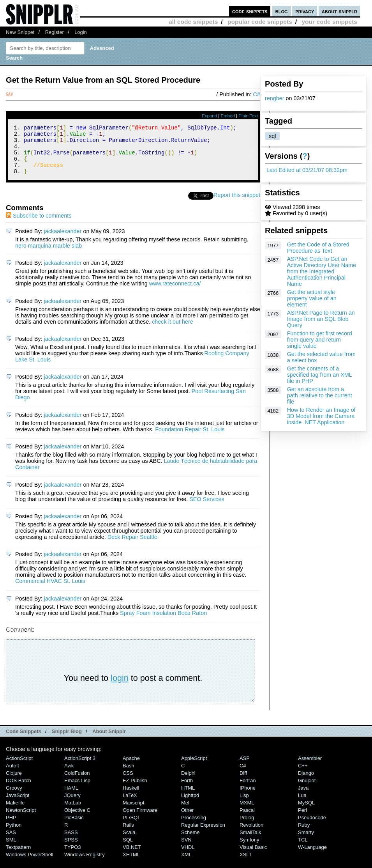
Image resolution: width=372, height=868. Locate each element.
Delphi (188, 782)
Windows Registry (85, 864)
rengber (275, 98)
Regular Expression (203, 834)
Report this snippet (237, 204)
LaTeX (130, 805)
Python (14, 834)
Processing (194, 827)
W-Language (312, 856)
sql (272, 136)
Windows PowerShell (30, 864)
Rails (128, 834)
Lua (302, 805)
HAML (71, 797)
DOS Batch (19, 790)
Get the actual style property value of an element (312, 298)
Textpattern (18, 856)
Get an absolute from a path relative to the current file (320, 395)
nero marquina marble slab (48, 255)
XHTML (131, 864)
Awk (69, 775)
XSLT (246, 864)
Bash (129, 775)
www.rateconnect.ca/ (175, 293)
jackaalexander (63, 241)
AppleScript (194, 768)
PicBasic (74, 827)
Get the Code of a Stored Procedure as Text (318, 248)
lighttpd (190, 805)
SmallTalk (250, 842)
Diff (243, 782)
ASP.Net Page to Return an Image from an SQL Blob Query (321, 319)
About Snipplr (109, 741)
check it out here (173, 331)
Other (187, 819)
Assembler (310, 768)
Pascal (247, 819)
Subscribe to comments (39, 225)
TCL (303, 849)
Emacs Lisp (77, 790)
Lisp (244, 805)
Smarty (306, 842)
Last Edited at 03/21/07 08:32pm (307, 170)
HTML (188, 797)
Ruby (304, 834)
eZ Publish (135, 790)
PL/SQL (131, 827)
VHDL (188, 856)
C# (257, 94)
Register (55, 32)
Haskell (131, 797)
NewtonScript (21, 819)
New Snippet (20, 32)
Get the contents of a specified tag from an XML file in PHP (320, 375)
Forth (187, 790)
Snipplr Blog (67, 741)
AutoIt (12, 775)
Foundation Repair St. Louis (190, 439)
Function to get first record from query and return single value (320, 340)
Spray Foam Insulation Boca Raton (163, 622)
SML (11, 849)
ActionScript (19, 768)
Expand (209, 116)
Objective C (77, 819)
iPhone (248, 797)
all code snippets (193, 22)
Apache (131, 768)
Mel (185, 812)
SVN (186, 849)
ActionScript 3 (80, 768)
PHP (11, 827)
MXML (247, 812)
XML (186, 864)
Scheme (190, 842)
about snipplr (339, 11)
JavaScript (18, 805)
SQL (128, 849)
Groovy (14, 797)
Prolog (247, 827)
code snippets (250, 11)
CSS (128, 782)
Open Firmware (140, 819)
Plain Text (248, 116)
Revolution (251, 834)
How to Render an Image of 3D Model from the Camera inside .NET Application (321, 416)
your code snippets (329, 22)
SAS (11, 842)
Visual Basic (253, 856)
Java (303, 797)
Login (81, 32)
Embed (228, 116)
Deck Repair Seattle (132, 546)
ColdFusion (77, 782)
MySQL (306, 812)
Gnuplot (307, 790)
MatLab (73, 812)
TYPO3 (72, 856)
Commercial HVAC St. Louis (50, 590)
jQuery (72, 805)
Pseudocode (312, 827)
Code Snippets (24, 741)
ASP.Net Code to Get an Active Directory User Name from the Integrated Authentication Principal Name (322, 271)
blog (282, 11)
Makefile (15, 812)
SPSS (71, 849)
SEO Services (207, 508)
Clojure (14, 782)
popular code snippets (260, 22)
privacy (305, 11)
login (120, 687)
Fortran (248, 790)
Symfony (249, 849)
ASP (245, 768)
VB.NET (132, 856)
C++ (303, 775)
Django (306, 782)
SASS (71, 842)
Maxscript (133, 812)
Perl (302, 819)
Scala (129, 842)
